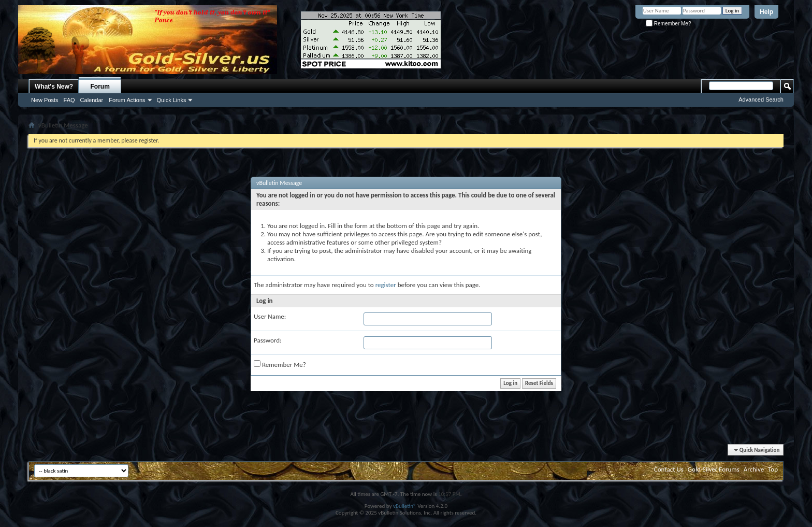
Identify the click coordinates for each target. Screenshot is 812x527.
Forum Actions (127, 100)
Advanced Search (761, 99)
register (386, 285)
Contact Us (669, 469)
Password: (267, 340)
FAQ (69, 100)
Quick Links (172, 100)
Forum (100, 87)
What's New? (54, 87)
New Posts (45, 100)
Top (773, 469)
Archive (754, 469)
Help (766, 12)
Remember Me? (668, 24)
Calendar (92, 100)
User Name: (270, 316)
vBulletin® (405, 506)
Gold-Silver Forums (714, 469)
